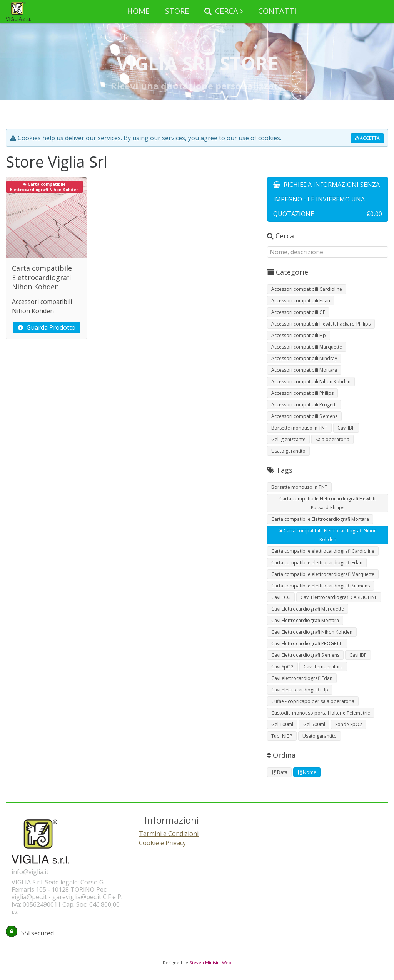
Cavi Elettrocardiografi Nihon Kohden (312, 632)
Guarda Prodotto (47, 327)
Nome (307, 772)
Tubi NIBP (282, 736)
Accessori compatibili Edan (301, 301)
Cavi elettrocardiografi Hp (300, 690)
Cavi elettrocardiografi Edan (302, 678)
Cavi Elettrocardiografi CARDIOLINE (339, 597)
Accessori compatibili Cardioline (307, 289)
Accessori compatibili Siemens (304, 416)
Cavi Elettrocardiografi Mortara (305, 620)
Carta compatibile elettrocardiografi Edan (317, 563)
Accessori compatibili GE (298, 312)
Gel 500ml (314, 724)
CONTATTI (277, 11)
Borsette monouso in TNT (299, 428)
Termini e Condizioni (169, 834)
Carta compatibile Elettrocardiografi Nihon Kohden (328, 535)
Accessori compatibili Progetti (304, 405)
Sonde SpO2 (349, 724)
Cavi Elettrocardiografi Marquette (308, 609)
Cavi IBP (346, 428)
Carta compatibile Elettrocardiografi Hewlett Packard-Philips (328, 503)
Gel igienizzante (288, 439)
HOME (138, 11)
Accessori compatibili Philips (302, 393)
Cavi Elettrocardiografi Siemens (305, 655)
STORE (177, 11)
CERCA (221, 11)
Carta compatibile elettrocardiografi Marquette (323, 574)
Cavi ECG (281, 597)
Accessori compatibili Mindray (304, 358)
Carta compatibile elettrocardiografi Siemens (321, 586)
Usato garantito (288, 451)
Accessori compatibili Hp (299, 335)
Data (279, 772)
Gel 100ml (282, 724)
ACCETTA (367, 138)
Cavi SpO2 (282, 667)
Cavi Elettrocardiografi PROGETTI (307, 644)
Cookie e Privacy (162, 843)
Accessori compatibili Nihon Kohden (311, 382)
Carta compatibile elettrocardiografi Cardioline (323, 551)
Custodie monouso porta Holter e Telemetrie (321, 713)
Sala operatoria (332, 439)
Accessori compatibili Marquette (307, 347)
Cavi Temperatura (323, 667)
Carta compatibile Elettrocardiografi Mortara (320, 519)
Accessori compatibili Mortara (304, 370)
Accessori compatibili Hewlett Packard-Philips (321, 324)
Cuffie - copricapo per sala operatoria (313, 701)
